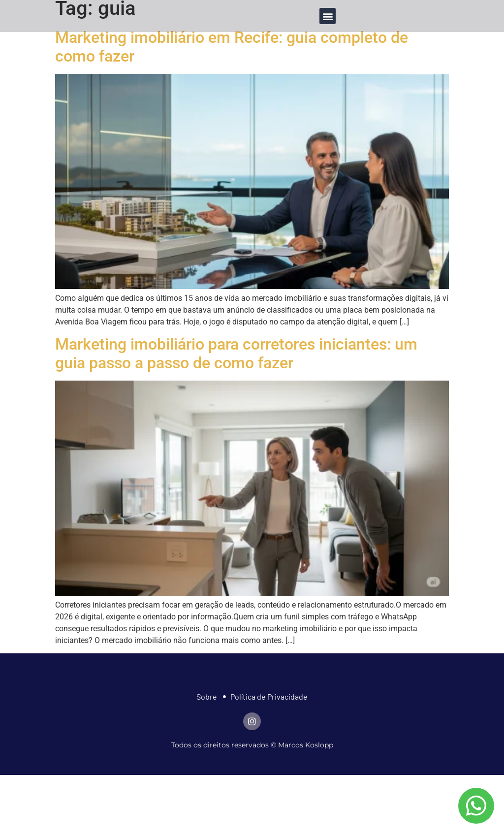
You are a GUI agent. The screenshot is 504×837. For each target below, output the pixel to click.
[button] (328, 16)
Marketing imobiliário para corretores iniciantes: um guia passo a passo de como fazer (236, 354)
